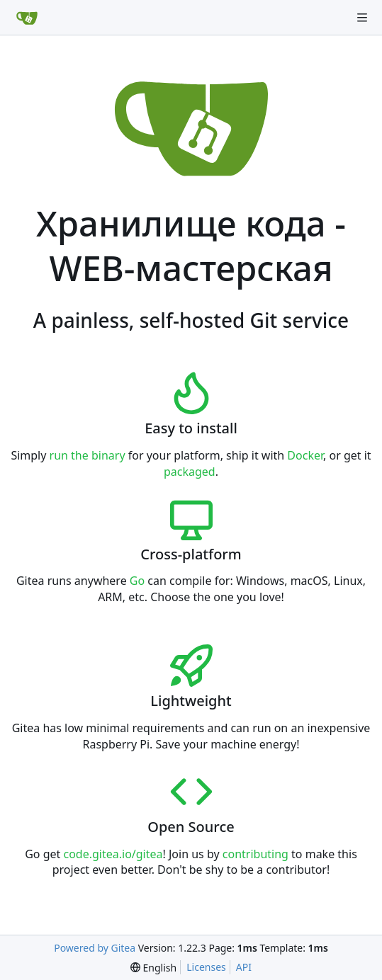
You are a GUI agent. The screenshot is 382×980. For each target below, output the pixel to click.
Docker (305, 455)
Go (137, 581)
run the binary (88, 455)
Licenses (206, 967)
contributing (255, 854)
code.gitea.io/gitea (113, 854)
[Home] (27, 18)
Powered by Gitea (95, 948)
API (244, 967)
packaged (190, 472)
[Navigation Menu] (362, 18)
